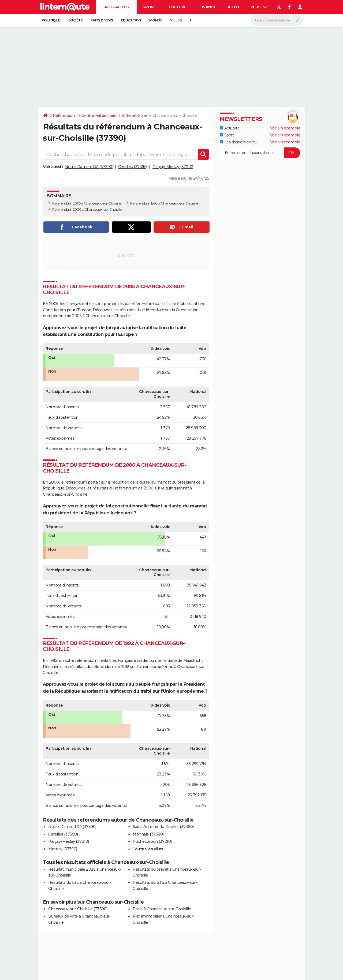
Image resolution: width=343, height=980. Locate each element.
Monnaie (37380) (148, 834)
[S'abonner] (260, 153)
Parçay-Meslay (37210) (173, 167)
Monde (156, 20)
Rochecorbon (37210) (152, 841)
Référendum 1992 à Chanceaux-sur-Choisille (164, 203)
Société (76, 20)
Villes (176, 20)
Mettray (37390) (63, 849)
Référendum (65, 116)
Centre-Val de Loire (99, 116)
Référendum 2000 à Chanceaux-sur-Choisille (87, 209)
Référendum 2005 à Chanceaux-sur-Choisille (87, 203)
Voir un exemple (285, 128)
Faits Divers (102, 20)
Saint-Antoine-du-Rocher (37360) (163, 827)
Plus (259, 7)
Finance (208, 7)
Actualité (230, 128)
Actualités (116, 7)
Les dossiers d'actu (238, 142)
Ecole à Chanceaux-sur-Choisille (162, 909)
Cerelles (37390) (133, 167)
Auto (233, 7)
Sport (149, 7)
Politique (51, 20)
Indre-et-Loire (135, 116)
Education (131, 20)
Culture (178, 7)
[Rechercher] (277, 20)
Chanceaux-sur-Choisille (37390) (78, 909)
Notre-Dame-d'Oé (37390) (89, 167)
